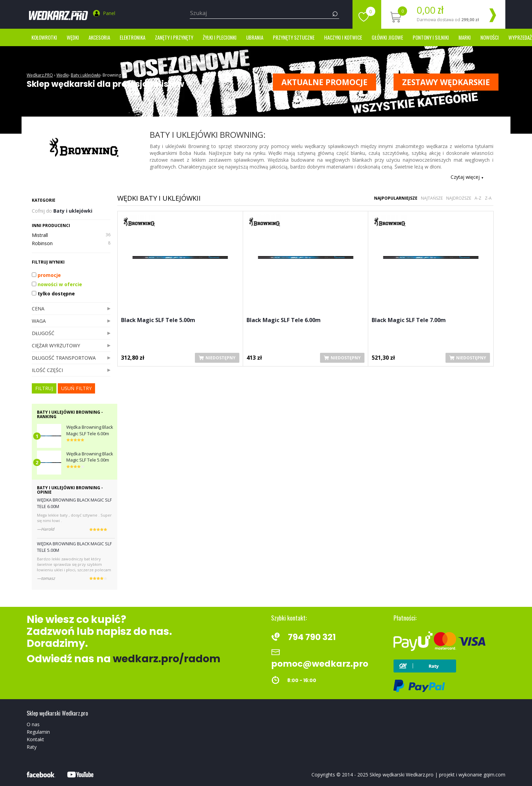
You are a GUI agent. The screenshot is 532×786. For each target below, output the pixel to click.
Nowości (490, 37)
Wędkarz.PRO (40, 75)
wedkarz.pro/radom (167, 659)
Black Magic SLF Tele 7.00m (409, 321)
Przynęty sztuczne (294, 37)
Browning (112, 75)
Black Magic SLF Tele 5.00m (158, 321)
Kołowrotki (44, 37)
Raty (32, 747)
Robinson (71, 243)
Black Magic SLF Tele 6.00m (284, 321)
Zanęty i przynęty (174, 37)
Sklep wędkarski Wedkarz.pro (402, 775)
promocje (46, 275)
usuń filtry (76, 388)
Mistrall (71, 235)
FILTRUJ (44, 388)
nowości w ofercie (57, 284)
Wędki (73, 37)
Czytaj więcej (467, 177)
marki (465, 37)
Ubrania (255, 37)
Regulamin (38, 732)
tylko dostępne (53, 294)
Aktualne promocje (324, 82)
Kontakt (35, 739)
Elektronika (132, 37)
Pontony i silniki (431, 37)
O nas (33, 724)
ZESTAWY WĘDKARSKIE (446, 82)
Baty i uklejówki (85, 75)
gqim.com (494, 775)
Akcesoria (99, 37)
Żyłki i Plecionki (220, 37)
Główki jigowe (387, 37)
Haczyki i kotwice (343, 37)
